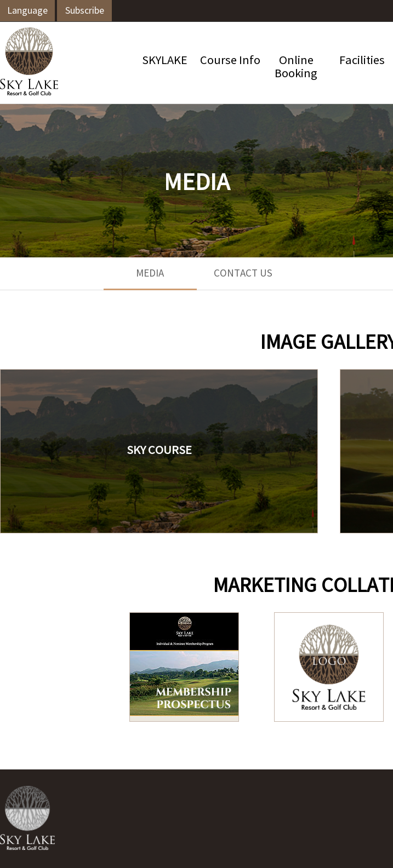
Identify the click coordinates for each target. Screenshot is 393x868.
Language (27, 11)
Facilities (362, 61)
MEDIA (150, 274)
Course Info (230, 61)
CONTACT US (243, 274)
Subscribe (85, 11)
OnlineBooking (296, 68)
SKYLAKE (165, 61)
